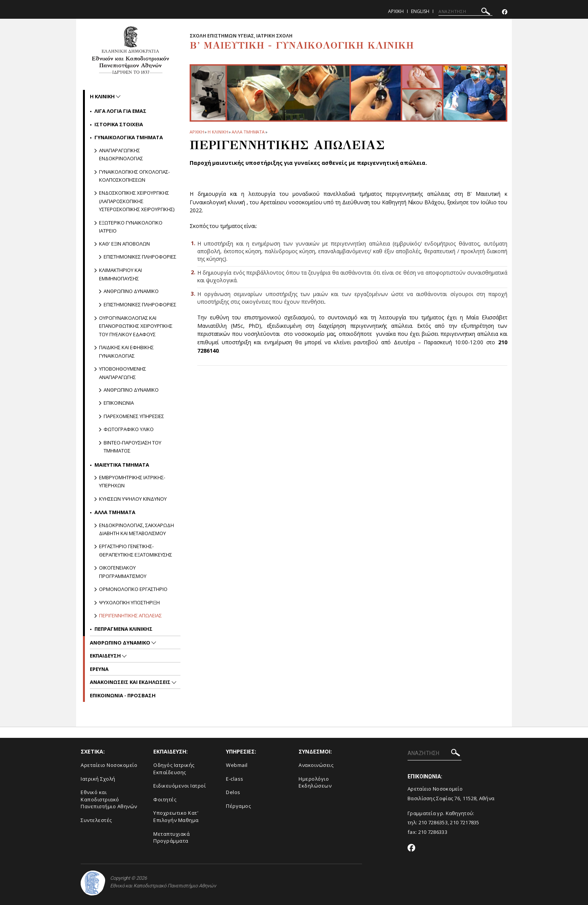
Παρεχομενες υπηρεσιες (134, 416)
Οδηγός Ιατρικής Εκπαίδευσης (174, 769)
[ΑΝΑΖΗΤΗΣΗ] (465, 11)
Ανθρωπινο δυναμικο (131, 291)
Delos (233, 792)
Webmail (237, 765)
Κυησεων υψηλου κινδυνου (133, 499)
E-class (235, 779)
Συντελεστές (96, 820)
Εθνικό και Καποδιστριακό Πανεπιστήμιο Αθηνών (109, 799)
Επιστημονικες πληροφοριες (140, 257)
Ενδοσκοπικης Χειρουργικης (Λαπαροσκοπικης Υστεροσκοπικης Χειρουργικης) (137, 201)
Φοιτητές (165, 799)
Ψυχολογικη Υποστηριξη (129, 602)
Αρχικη (396, 11)
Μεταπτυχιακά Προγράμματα (171, 837)
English (420, 11)
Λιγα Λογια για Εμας (120, 111)
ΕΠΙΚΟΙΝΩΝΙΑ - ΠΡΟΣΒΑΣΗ (123, 695)
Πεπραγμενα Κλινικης (123, 629)
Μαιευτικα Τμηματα (122, 465)
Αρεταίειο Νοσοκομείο (109, 765)
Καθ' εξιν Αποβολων (124, 244)
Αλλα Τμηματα (248, 132)
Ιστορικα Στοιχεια (119, 124)
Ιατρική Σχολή (98, 779)
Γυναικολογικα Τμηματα (129, 137)
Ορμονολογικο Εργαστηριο (133, 589)
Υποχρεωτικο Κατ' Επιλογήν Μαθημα (176, 816)
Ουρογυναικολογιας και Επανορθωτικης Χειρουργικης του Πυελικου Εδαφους (136, 326)
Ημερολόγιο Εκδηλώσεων (315, 782)
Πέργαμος (238, 806)
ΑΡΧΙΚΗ (197, 132)
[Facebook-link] (505, 12)
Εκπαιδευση (106, 656)
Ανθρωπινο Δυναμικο (121, 643)
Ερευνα (99, 669)
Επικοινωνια (119, 403)
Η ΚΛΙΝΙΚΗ (218, 132)
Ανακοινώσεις (316, 765)
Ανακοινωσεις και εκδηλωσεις (131, 682)
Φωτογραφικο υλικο (129, 429)
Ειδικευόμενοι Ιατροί (179, 786)
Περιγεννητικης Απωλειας (130, 615)
